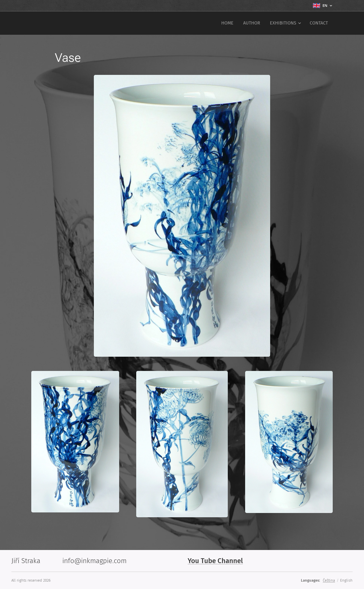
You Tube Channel (215, 561)
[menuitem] (227, 23)
